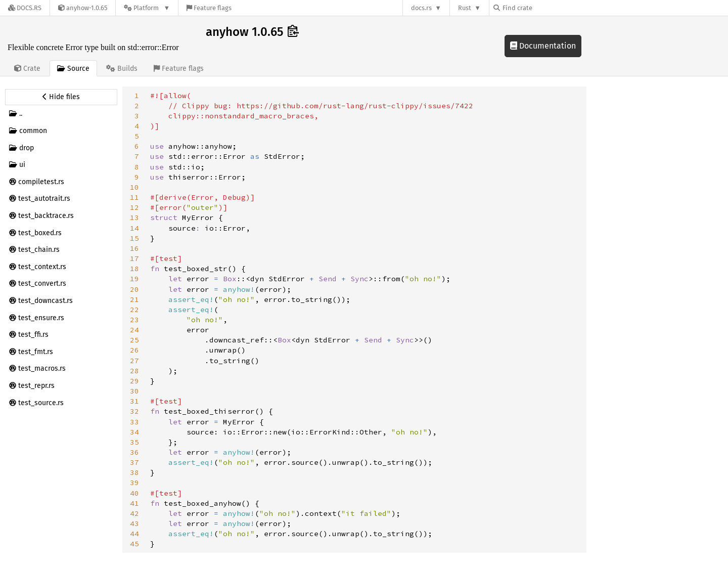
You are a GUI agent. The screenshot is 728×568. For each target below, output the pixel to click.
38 (134, 472)
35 (134, 442)
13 (134, 217)
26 (134, 350)
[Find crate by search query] (544, 8)
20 (134, 289)
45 (134, 544)
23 (134, 320)
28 (134, 371)
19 (134, 279)
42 (134, 513)
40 (134, 493)
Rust (465, 8)
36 (134, 452)
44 (134, 534)
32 (134, 411)
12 (134, 207)
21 (134, 299)
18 (134, 269)
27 (134, 361)
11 (134, 197)
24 (134, 330)
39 (134, 483)
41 (134, 503)
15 (134, 238)
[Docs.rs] (25, 8)
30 (134, 391)
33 (134, 422)
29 (134, 381)
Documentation (543, 46)
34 (134, 432)
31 (134, 401)
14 (134, 228)
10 (134, 187)
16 (134, 248)
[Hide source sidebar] (61, 97)
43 (134, 523)
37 (134, 462)
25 (134, 340)
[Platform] (147, 8)
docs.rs (421, 8)
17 (134, 258)
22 (134, 310)
